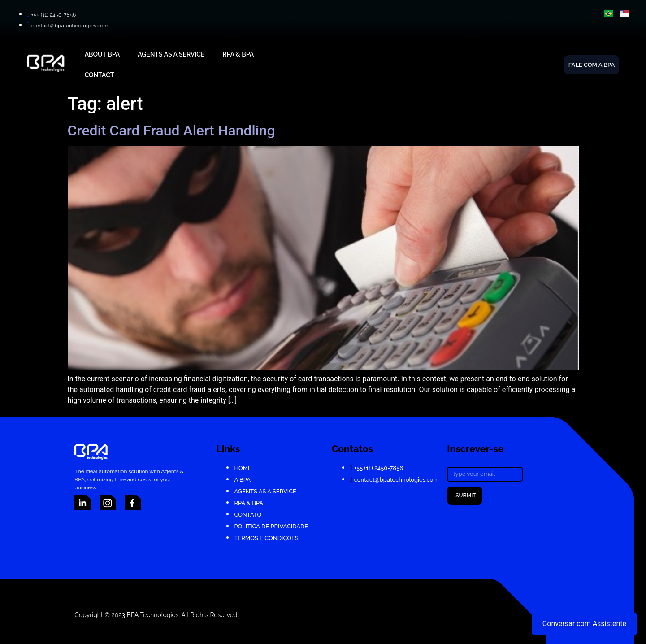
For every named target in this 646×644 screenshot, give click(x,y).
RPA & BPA (238, 54)
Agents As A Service (171, 54)
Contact (100, 75)
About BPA (102, 54)
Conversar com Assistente (584, 624)
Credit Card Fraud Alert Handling (171, 131)
